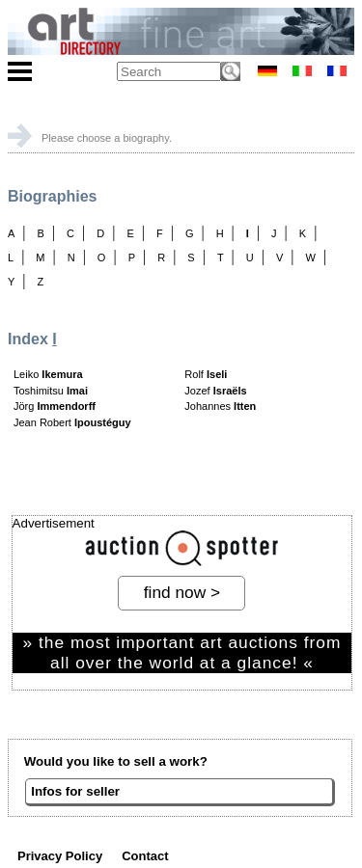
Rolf (206, 374)
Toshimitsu (51, 391)
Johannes (220, 406)
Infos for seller (75, 791)
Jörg (55, 406)
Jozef (215, 391)
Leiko (48, 374)
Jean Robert (72, 422)
